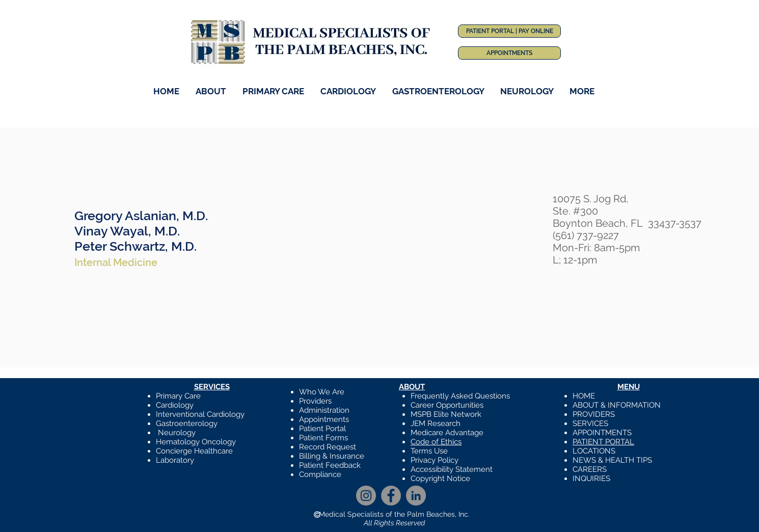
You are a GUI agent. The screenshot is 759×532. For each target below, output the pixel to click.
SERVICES (590, 423)
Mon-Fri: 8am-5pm (596, 248)
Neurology (177, 433)
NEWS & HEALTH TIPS (612, 460)
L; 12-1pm (575, 260)
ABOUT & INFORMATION (617, 405)
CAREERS (590, 469)
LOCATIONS (594, 451)
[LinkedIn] (416, 496)
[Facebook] (391, 496)
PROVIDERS (594, 414)
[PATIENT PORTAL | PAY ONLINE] (509, 31)
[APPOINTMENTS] (509, 53)
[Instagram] (366, 496)
